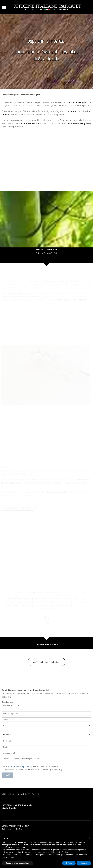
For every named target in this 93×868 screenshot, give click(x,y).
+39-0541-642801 (14, 829)
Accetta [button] (84, 863)
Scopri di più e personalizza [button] (18, 863)
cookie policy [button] (20, 847)
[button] (90, 838)
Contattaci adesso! (47, 662)
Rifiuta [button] (69, 863)
